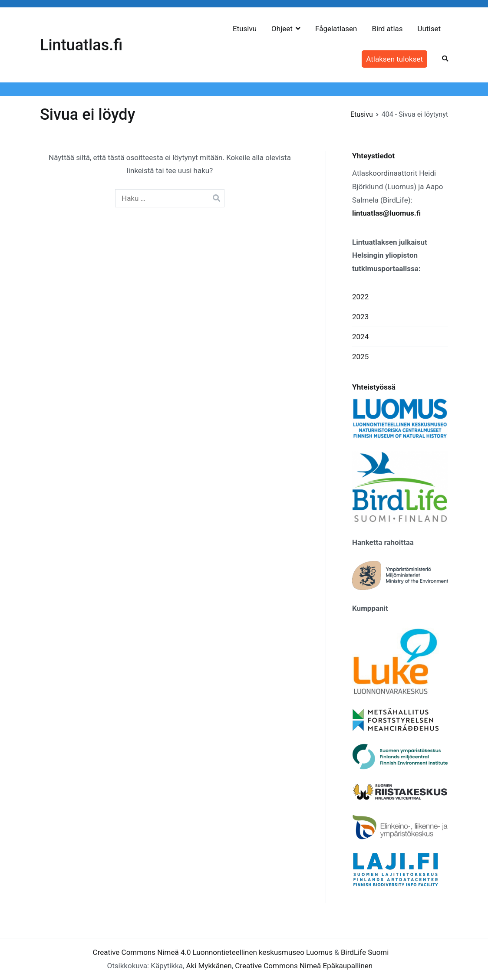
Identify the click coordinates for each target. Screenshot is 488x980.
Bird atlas (387, 29)
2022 (360, 297)
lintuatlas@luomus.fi (386, 213)
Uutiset (429, 29)
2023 (360, 317)
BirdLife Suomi (365, 952)
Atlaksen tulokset (394, 59)
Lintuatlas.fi (81, 45)
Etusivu (245, 29)
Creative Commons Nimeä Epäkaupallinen (304, 966)
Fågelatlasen (336, 29)
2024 (360, 337)
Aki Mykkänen (209, 966)
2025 (360, 357)
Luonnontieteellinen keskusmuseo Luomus (263, 952)
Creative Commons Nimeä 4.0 (142, 952)
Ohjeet (282, 29)
